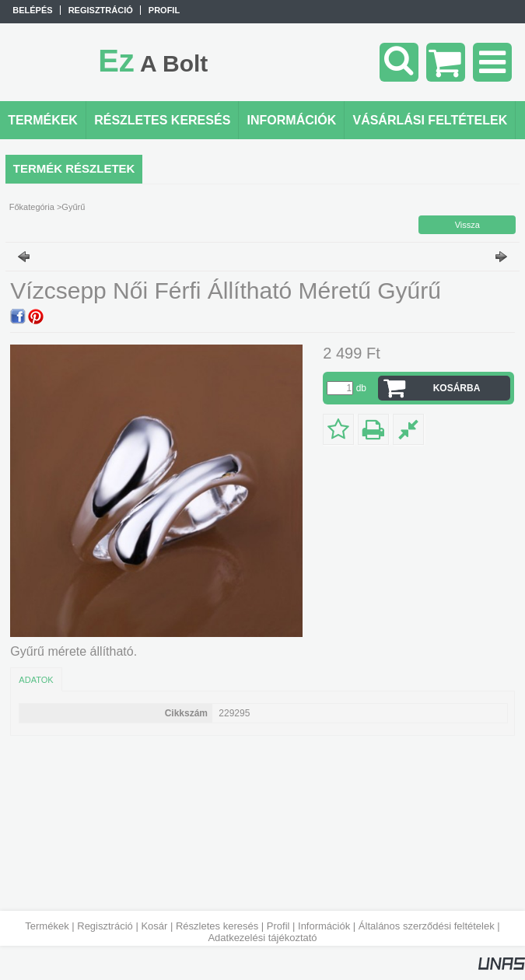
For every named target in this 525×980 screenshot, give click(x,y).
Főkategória (32, 207)
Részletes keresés (217, 926)
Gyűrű (73, 207)
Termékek (47, 926)
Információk (324, 926)
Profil (278, 926)
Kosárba (457, 388)
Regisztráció (105, 926)
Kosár (154, 926)
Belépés (32, 10)
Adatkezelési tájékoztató (262, 938)
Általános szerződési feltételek (427, 926)
